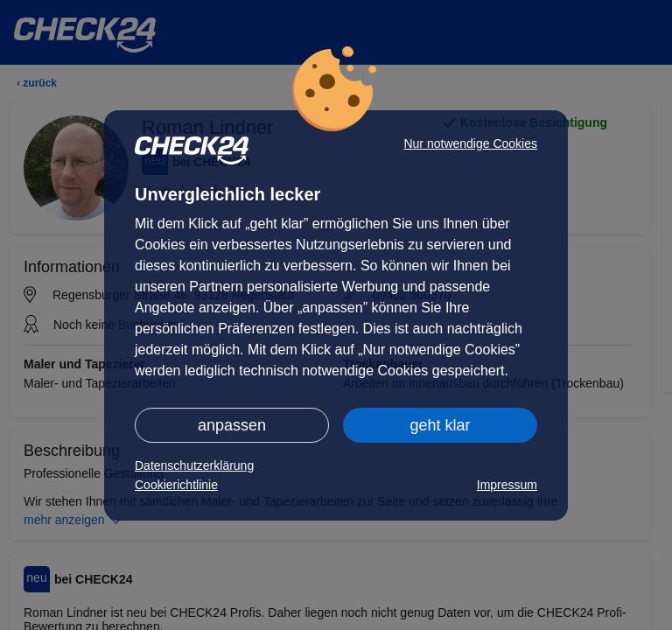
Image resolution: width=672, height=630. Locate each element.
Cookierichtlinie (176, 485)
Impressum (507, 485)
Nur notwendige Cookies (470, 143)
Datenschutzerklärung (194, 465)
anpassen (232, 425)
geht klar (440, 425)
